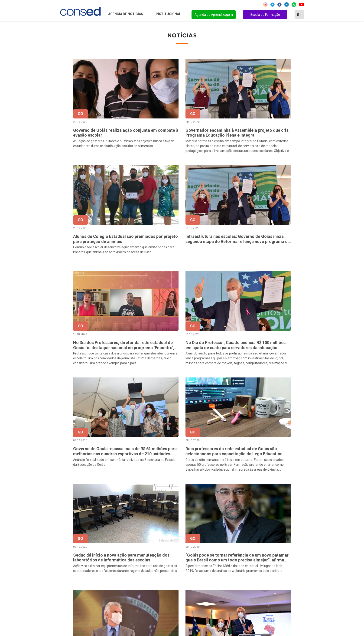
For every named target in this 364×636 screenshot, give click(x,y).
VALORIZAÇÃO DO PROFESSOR (256, 554)
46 (228, 488)
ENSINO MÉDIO (242, 567)
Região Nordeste (70, 542)
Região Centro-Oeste (74, 548)
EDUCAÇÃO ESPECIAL (248, 579)
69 (296, 488)
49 (257, 488)
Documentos (152, 567)
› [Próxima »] (306, 488)
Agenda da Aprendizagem (214, 15)
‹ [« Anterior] (170, 488)
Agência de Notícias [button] (126, 14)
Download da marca (157, 573)
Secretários (151, 542)
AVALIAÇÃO (239, 592)
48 (248, 488)
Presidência (151, 548)
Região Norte (67, 535)
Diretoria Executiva (157, 561)
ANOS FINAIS (241, 542)
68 (286, 488)
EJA (233, 586)
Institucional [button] (169, 14)
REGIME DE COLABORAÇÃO (252, 535)
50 (267, 488)
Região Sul (65, 561)
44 (208, 488)
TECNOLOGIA (241, 573)
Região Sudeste (69, 554)
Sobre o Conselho (156, 535)
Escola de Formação (265, 15)
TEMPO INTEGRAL (245, 548)
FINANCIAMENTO (244, 561)
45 (218, 488)
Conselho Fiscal (154, 554)
